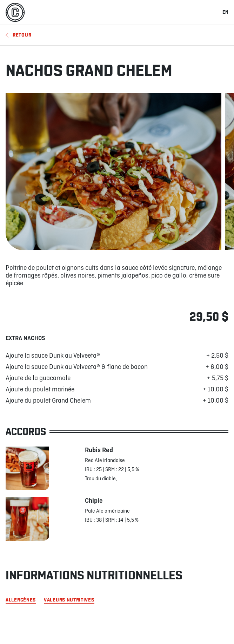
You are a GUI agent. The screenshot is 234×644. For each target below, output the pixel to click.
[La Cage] (15, 12)
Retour (18, 35)
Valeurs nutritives (69, 600)
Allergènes (21, 600)
